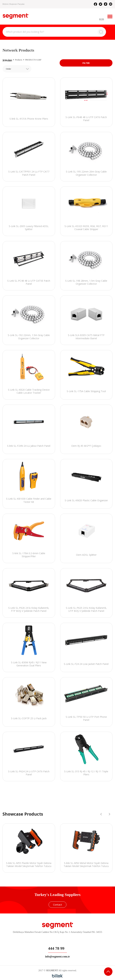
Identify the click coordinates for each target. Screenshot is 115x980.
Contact (57, 905)
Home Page (7, 60)
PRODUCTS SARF (33, 60)
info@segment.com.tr (57, 957)
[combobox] (17, 69)
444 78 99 (56, 948)
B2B (102, 19)
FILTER (86, 63)
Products (19, 60)
